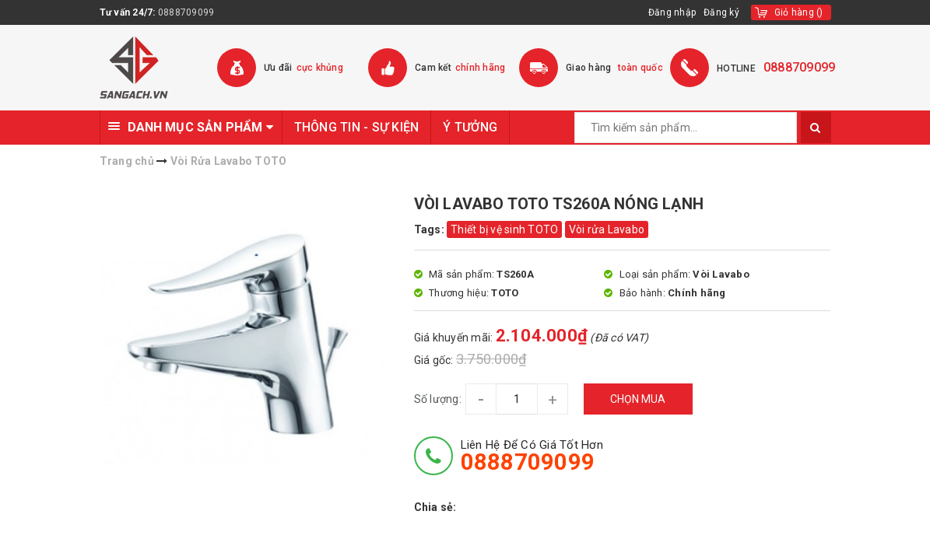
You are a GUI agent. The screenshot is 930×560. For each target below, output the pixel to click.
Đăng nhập (672, 12)
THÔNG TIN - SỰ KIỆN (357, 127)
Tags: (431, 229)
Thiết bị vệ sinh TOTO (504, 229)
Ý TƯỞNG (470, 127)
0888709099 (186, 12)
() (799, 12)
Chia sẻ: (435, 507)
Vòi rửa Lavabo (607, 229)
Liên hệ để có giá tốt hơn (532, 456)
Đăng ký (721, 12)
